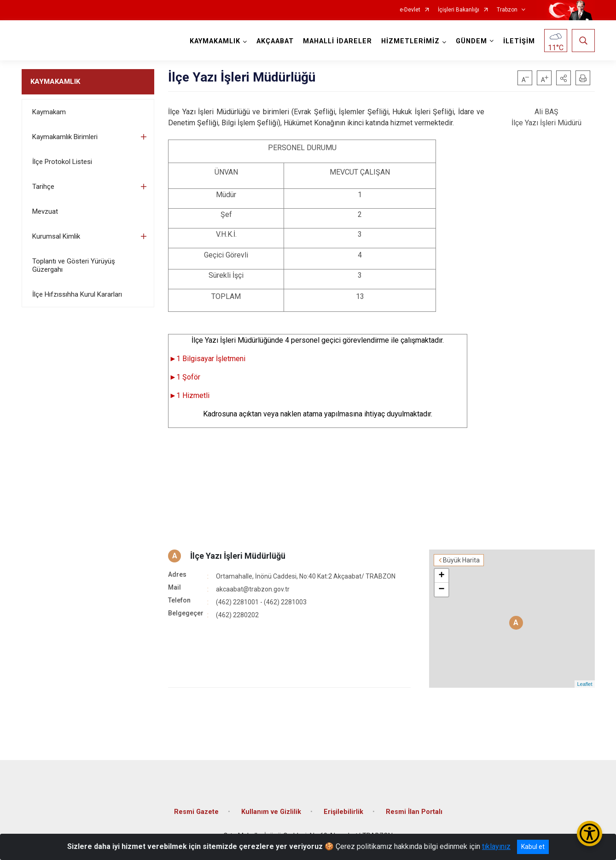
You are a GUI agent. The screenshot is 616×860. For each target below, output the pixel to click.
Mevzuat (45, 211)
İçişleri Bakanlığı (459, 10)
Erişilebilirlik (343, 812)
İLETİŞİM (519, 41)
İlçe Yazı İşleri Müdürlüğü (238, 556)
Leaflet (584, 684)
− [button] (441, 590)
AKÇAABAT (275, 41)
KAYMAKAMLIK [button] (215, 41)
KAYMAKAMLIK (55, 82)
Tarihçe (43, 187)
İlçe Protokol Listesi (62, 162)
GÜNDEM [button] (471, 41)
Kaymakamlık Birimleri (65, 137)
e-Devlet (410, 10)
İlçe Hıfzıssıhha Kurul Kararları (77, 294)
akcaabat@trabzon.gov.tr (253, 589)
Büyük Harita (461, 560)
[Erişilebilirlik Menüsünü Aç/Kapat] (590, 834)
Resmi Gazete (196, 812)
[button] (564, 78)
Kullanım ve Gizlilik (271, 812)
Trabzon (507, 10)
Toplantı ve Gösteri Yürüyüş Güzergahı (74, 265)
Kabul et (533, 847)
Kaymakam (49, 112)
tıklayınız (496, 846)
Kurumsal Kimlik (56, 236)
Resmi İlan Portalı (414, 812)
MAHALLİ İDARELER (337, 41)
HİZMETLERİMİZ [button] (410, 41)
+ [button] (441, 576)
